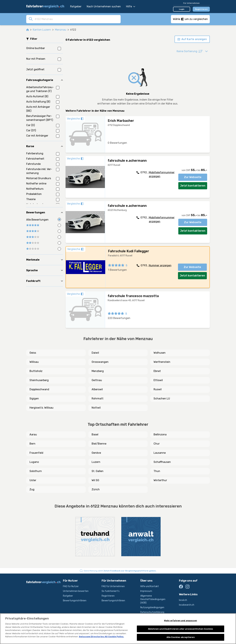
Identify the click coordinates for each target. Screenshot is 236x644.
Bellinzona (160, 434)
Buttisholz (36, 371)
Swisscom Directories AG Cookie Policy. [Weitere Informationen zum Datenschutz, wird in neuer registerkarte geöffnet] (101, 637)
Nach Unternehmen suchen (104, 6)
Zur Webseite (193, 177)
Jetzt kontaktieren (193, 186)
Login (182, 9)
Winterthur (160, 480)
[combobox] (77, 19)
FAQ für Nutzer (71, 586)
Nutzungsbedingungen (152, 607)
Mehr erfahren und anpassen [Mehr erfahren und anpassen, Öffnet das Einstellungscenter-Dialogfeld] (180, 621)
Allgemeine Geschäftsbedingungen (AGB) (153, 599)
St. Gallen (98, 471)
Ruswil (158, 389)
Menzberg (98, 371)
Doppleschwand (39, 389)
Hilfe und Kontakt (150, 586)
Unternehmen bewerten (76, 591)
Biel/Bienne (99, 444)
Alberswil (97, 389)
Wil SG (95, 480)
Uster (33, 480)
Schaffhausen (162, 462)
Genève (96, 453)
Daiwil (95, 353)
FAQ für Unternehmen (113, 586)
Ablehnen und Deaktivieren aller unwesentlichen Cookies (181, 629)
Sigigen (34, 399)
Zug (32, 489)
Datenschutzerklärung (152, 612)
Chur (157, 444)
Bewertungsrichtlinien (75, 601)
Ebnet (157, 371)
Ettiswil (158, 380)
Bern (32, 444)
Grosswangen (100, 362)
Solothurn (36, 471)
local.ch (183, 600)
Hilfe (131, 6)
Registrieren (201, 9)
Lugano (34, 462)
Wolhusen (160, 353)
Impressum (146, 591)
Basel (95, 434)
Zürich (96, 489)
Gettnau (97, 380)
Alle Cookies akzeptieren (181, 637)
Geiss (33, 353)
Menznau (61, 30)
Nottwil (96, 408)
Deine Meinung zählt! (120, 571)
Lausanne (160, 453)
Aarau (33, 434)
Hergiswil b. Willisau (41, 408)
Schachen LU (162, 399)
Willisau (34, 362)
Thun (157, 471)
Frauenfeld (36, 453)
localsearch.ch (187, 605)
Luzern (96, 462)
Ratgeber (76, 6)
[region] (118, 629)
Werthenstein (162, 362)
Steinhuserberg (39, 380)
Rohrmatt (98, 399)
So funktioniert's (111, 591)
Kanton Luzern (42, 30)
